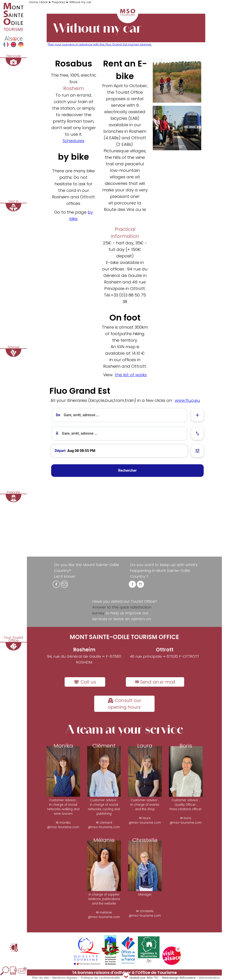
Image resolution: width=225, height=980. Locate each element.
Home (34, 2)
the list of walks (131, 375)
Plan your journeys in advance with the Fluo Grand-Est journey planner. (100, 44)
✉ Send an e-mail (155, 682)
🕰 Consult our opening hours (124, 704)
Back (45, 2)
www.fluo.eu (187, 400)
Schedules (73, 141)
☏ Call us (85, 682)
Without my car (80, 2)
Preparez (58, 2)
